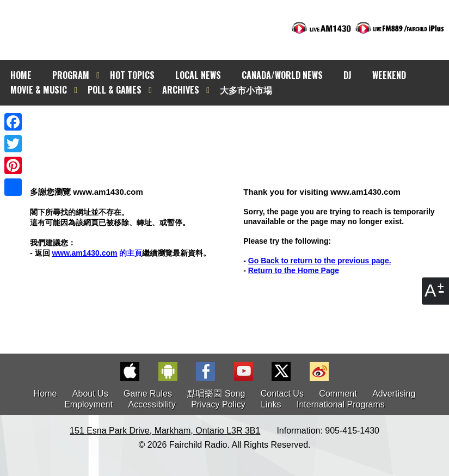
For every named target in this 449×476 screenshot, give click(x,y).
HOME (21, 75)
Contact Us (282, 394)
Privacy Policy (218, 404)
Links (271, 404)
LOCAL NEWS (198, 75)
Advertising (394, 394)
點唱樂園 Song (217, 394)
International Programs (341, 404)
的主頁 (97, 253)
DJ (347, 75)
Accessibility (152, 404)
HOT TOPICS (132, 75)
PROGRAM (71, 75)
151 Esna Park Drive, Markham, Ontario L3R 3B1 (165, 431)
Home (45, 394)
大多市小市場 (246, 90)
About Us (90, 394)
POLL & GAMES (115, 90)
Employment (88, 404)
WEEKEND (389, 75)
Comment (338, 394)
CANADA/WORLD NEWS (282, 75)
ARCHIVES (181, 90)
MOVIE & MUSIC (39, 90)
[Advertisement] (234, 125)
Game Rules (148, 394)
